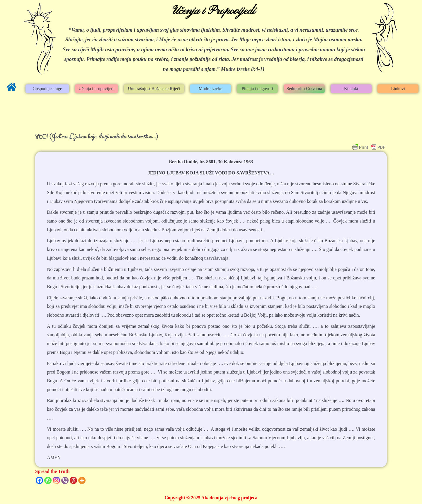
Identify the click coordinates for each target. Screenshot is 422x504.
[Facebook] (39, 480)
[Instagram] (56, 480)
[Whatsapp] (48, 480)
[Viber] (65, 480)
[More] (82, 480)
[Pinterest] (73, 480)
